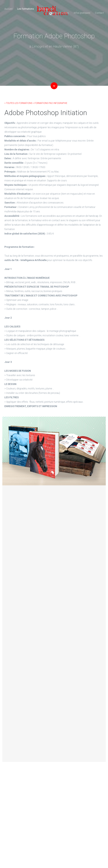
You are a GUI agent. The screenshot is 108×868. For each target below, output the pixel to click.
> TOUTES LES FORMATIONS (19, 103)
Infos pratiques (82, 13)
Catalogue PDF (47, 9)
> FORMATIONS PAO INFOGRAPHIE (50, 103)
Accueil (8, 9)
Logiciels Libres (60, 13)
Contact (99, 13)
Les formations (26, 9)
